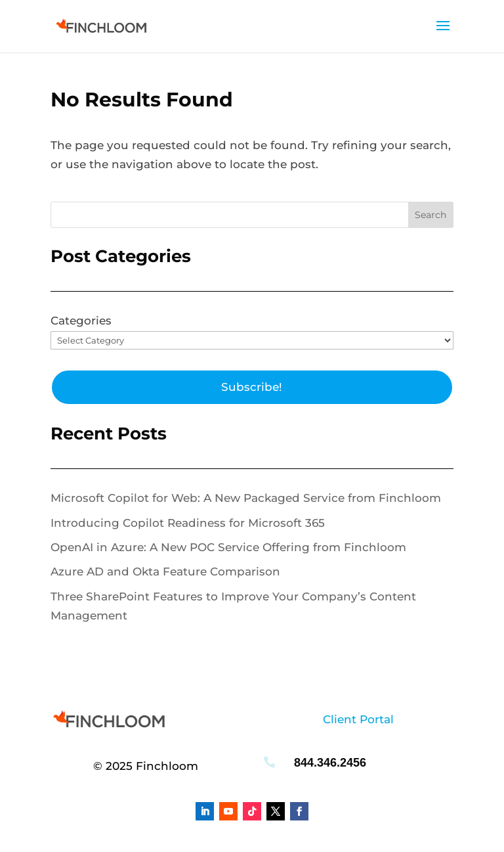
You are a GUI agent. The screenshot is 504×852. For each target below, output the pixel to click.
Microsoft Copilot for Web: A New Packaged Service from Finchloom (246, 498)
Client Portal (358, 719)
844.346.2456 (330, 763)
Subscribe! (252, 387)
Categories (81, 321)
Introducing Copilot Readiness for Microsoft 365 (188, 523)
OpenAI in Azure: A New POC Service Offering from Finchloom (228, 547)
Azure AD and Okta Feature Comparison (165, 572)
